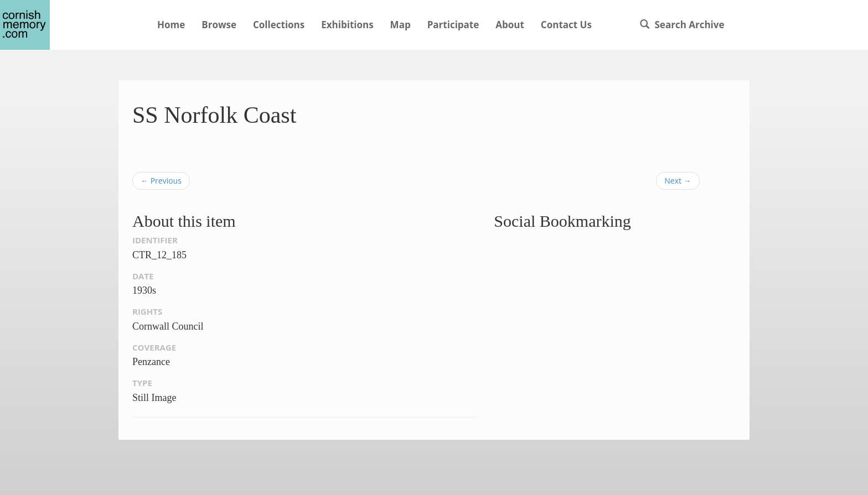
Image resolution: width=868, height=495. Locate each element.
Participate (453, 25)
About (510, 25)
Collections (279, 25)
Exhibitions (347, 25)
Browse (219, 25)
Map (401, 25)
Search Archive (682, 25)
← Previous (161, 181)
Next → (678, 181)
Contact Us (566, 25)
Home (171, 25)
